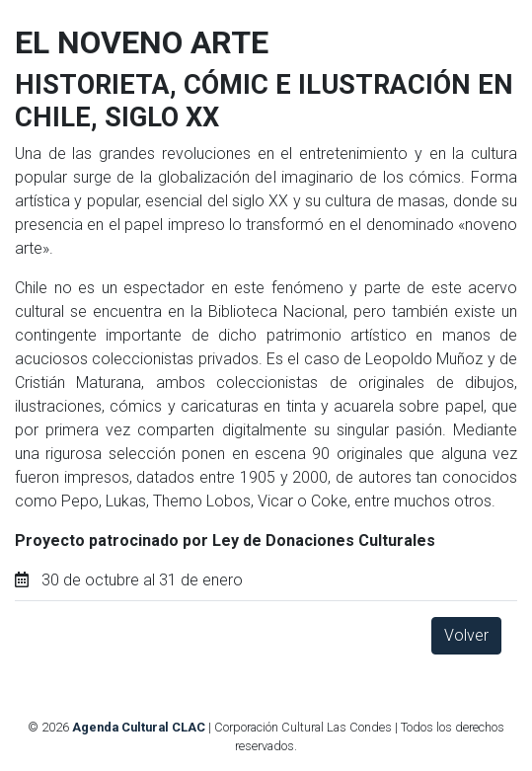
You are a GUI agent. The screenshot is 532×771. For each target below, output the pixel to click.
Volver (466, 635)
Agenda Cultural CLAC (139, 727)
